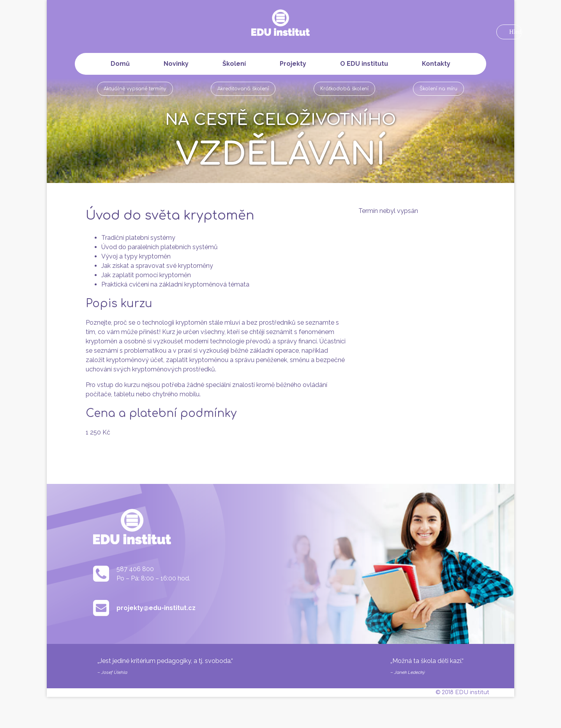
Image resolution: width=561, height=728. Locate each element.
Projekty (293, 64)
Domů (120, 64)
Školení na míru (438, 89)
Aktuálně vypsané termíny (135, 89)
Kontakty (436, 64)
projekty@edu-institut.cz (156, 608)
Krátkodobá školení (344, 89)
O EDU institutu (364, 64)
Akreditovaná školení (243, 89)
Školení (234, 64)
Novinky (176, 64)
